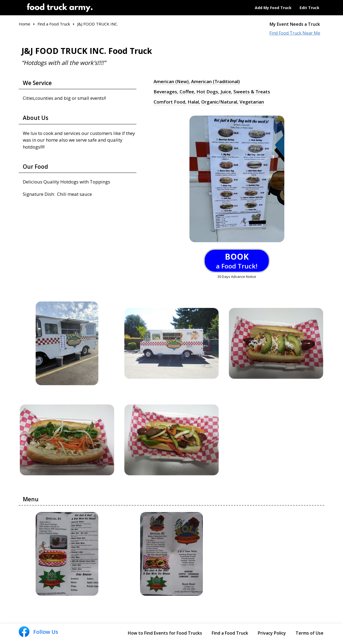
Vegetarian (252, 102)
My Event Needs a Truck (295, 24)
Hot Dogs (207, 92)
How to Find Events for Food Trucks (165, 633)
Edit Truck (310, 8)
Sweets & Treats (252, 92)
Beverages (165, 92)
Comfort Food (169, 102)
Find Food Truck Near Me (295, 33)
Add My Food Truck (273, 8)
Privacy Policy (272, 633)
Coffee (187, 92)
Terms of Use (310, 633)
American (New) (171, 82)
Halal (193, 102)
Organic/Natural (219, 102)
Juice (226, 92)
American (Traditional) (215, 82)
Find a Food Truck (230, 633)
